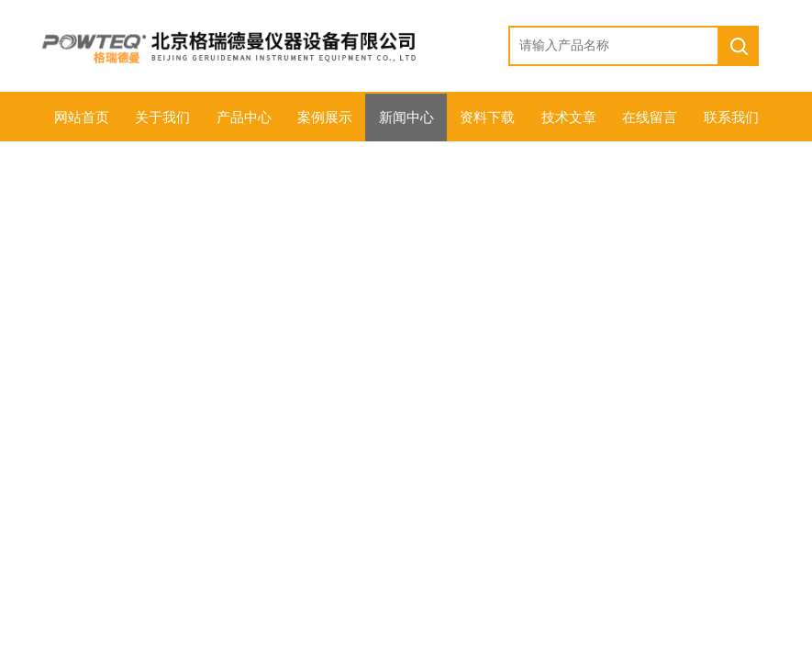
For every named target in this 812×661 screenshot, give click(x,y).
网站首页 (82, 118)
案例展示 (325, 118)
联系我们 (731, 118)
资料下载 (487, 118)
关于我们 (162, 118)
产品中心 (244, 118)
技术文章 (569, 118)
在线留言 (650, 118)
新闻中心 (406, 118)
